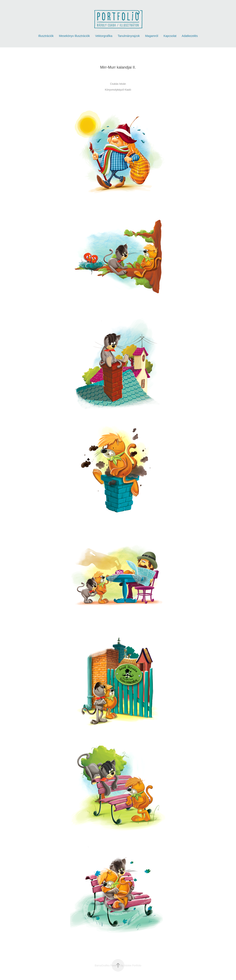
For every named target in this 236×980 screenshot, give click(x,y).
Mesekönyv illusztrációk (74, 36)
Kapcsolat (170, 36)
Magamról (152, 36)
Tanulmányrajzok (129, 36)
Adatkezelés (190, 36)
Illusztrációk (46, 36)
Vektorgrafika (104, 36)
